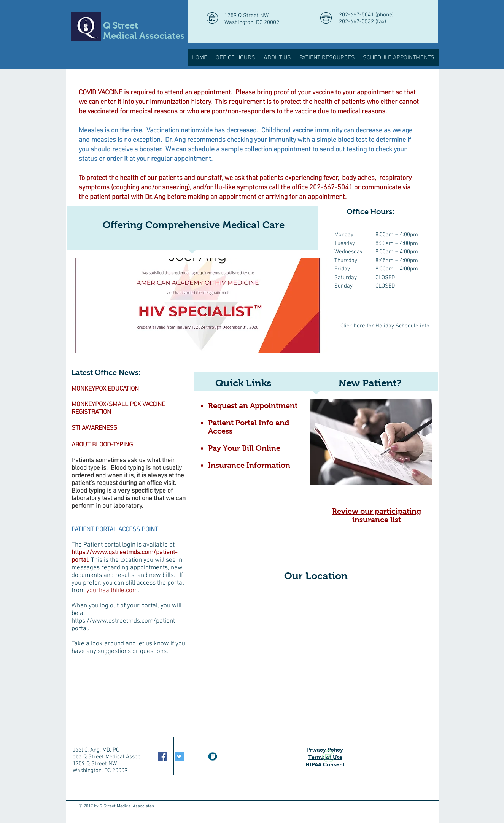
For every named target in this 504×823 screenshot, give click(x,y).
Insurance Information (249, 465)
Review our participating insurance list (377, 515)
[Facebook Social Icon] (162, 756)
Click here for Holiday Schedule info (385, 326)
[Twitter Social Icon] (179, 756)
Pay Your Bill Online (244, 448)
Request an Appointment (253, 405)
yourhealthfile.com (112, 591)
